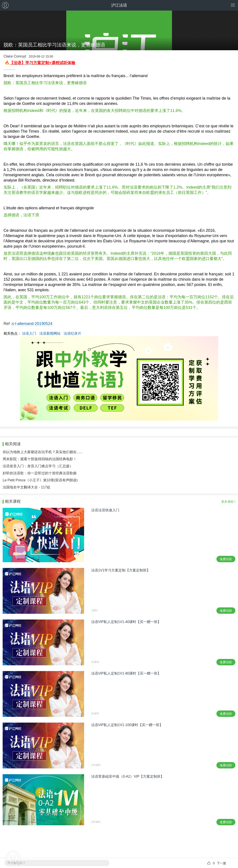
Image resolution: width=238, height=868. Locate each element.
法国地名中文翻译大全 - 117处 (27, 487)
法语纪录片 (72, 333)
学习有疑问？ (16, 863)
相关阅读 (13, 444)
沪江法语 (119, 5)
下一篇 (221, 863)
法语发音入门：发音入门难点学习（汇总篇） (38, 466)
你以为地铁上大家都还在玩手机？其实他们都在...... (43, 452)
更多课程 (227, 502)
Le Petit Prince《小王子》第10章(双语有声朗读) (40, 480)
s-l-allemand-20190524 (32, 324)
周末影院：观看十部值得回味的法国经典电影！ (40, 459)
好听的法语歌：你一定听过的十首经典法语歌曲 (40, 473)
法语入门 (29, 333)
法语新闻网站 (50, 333)
